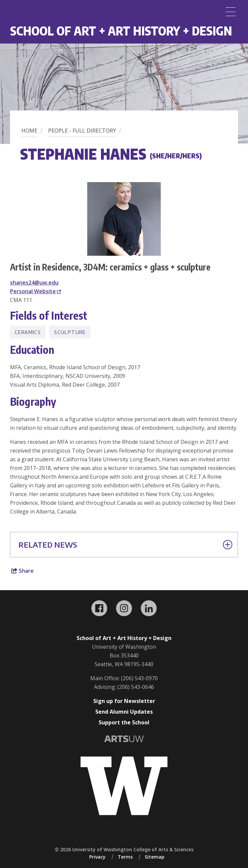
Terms (125, 857)
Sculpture (70, 332)
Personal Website (35, 291)
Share (23, 571)
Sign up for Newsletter (124, 701)
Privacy (97, 857)
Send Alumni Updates (124, 712)
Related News (125, 545)
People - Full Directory (82, 131)
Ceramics (28, 332)
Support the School (124, 722)
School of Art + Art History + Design (121, 31)
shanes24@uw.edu (34, 283)
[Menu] (231, 12)
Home (29, 131)
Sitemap (155, 857)
